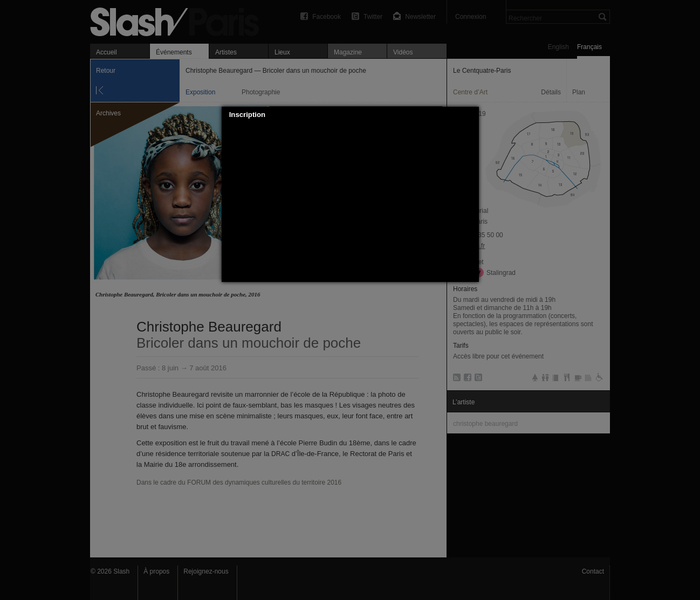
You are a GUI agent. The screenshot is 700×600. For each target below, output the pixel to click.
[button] (471, 115)
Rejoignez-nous (206, 571)
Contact (593, 571)
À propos (156, 571)
